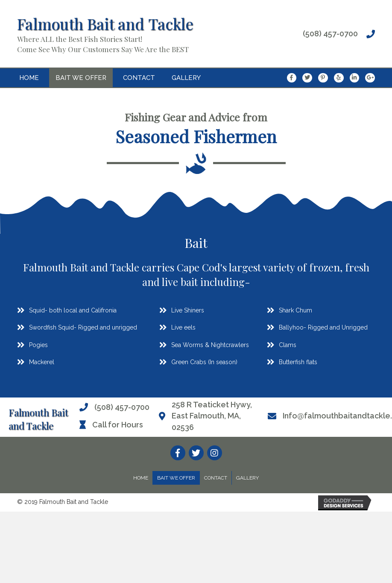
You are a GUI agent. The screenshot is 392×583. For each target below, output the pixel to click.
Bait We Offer (176, 478)
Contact (216, 478)
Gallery (247, 478)
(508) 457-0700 (330, 34)
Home (141, 478)
